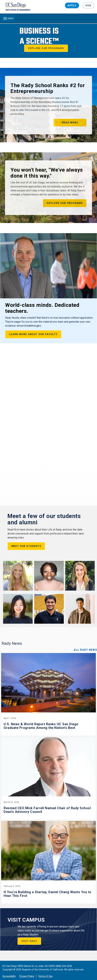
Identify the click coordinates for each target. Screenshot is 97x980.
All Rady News (85, 644)
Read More (70, 123)
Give (88, 5)
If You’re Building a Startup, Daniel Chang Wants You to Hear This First (48, 888)
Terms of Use (45, 971)
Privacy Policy (27, 971)
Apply (72, 5)
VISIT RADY (29, 936)
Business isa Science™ (39, 36)
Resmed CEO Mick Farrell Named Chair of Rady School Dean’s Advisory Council (47, 804)
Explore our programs (65, 203)
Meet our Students (26, 541)
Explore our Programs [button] (46, 48)
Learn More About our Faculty (33, 334)
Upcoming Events (30, 356)
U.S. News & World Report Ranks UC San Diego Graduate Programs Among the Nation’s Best (41, 720)
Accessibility (9, 971)
